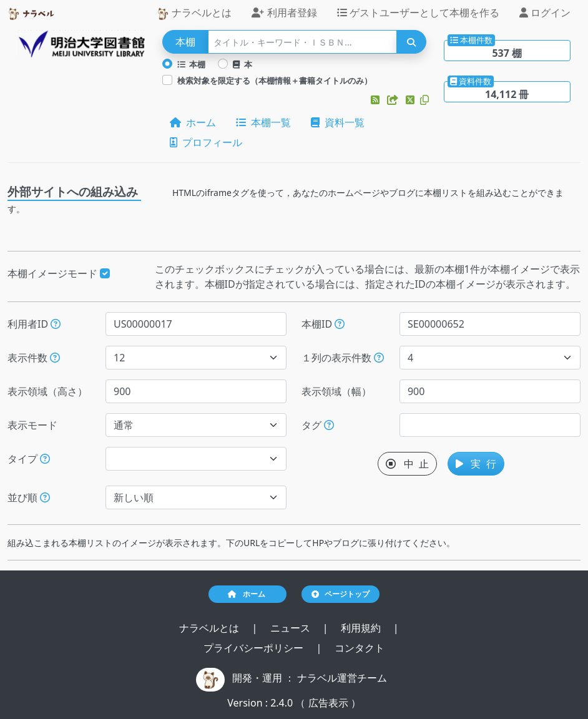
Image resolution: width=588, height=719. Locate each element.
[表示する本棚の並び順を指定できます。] (45, 497)
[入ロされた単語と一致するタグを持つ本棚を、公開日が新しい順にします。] (329, 425)
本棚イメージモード (59, 273)
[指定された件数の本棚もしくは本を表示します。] (55, 358)
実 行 (476, 464)
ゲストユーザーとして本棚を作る (418, 12)
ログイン (545, 12)
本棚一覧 (263, 122)
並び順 (29, 497)
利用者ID (34, 324)
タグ (318, 425)
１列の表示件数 (343, 358)
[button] (376, 100)
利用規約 (362, 628)
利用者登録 (284, 12)
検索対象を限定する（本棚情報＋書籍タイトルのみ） (275, 81)
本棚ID (323, 324)
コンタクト (360, 648)
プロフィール (206, 142)
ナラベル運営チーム (342, 678)
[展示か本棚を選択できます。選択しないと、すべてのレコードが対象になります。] (45, 459)
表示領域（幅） (336, 391)
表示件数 (34, 358)
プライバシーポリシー (255, 648)
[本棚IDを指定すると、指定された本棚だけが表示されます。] (340, 324)
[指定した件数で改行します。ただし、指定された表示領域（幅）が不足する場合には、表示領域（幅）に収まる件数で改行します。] (379, 358)
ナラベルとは (194, 13)
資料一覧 (338, 122)
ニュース (292, 628)
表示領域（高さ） (47, 391)
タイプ (29, 459)
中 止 (407, 464)
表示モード (32, 425)
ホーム (193, 122)
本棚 (192, 64)
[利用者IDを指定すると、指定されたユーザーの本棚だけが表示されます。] (56, 324)
